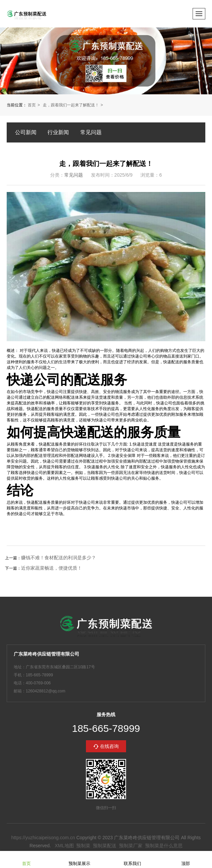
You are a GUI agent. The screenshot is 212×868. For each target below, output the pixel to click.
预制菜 (83, 846)
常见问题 (91, 132)
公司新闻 (26, 132)
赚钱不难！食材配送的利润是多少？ (59, 558)
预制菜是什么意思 (164, 846)
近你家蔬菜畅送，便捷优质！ (51, 568)
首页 (32, 105)
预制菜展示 (79, 859)
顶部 (186, 859)
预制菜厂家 (131, 846)
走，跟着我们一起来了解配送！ (71, 105)
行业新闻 (58, 132)
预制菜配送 (105, 846)
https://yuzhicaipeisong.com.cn (43, 838)
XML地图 (64, 846)
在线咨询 (109, 746)
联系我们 (132, 859)
